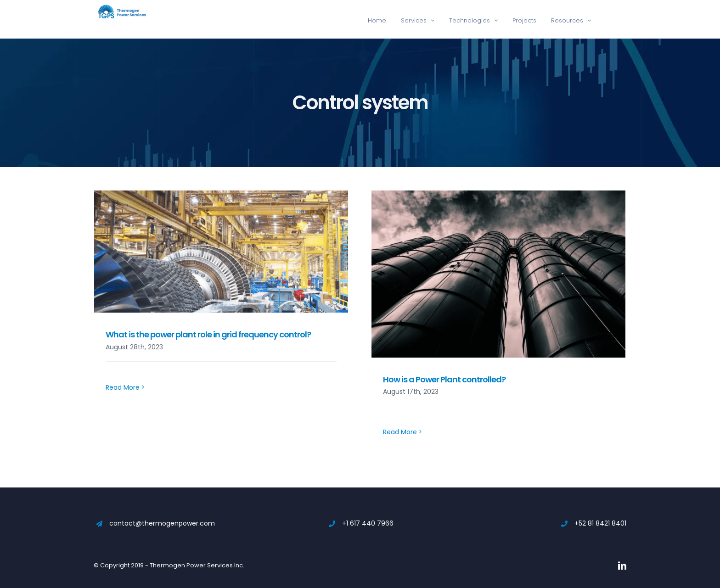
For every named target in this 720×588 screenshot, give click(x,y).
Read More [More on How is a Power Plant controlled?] (400, 432)
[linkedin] (622, 566)
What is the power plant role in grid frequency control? (208, 334)
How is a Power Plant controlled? (444, 379)
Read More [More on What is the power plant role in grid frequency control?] (123, 432)
